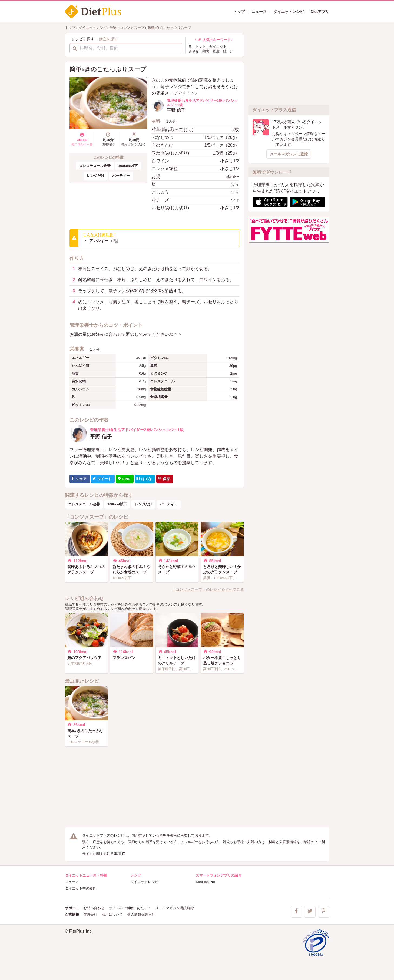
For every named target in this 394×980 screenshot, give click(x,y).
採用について (112, 914)
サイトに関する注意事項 (104, 854)
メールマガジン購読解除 (175, 908)
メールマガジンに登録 (289, 154)
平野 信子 (101, 437)
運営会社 (90, 914)
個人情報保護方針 (141, 914)
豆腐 (216, 51)
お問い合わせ (94, 908)
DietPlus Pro (205, 882)
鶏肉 (206, 51)
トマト (201, 47)
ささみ (194, 51)
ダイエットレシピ (144, 882)
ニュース (72, 882)
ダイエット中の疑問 (81, 888)
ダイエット (218, 47)
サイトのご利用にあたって (130, 908)
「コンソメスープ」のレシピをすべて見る (208, 589)
